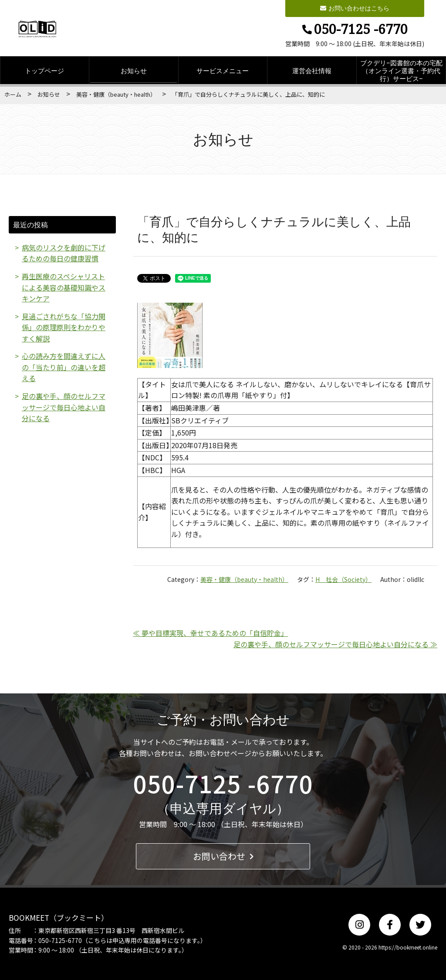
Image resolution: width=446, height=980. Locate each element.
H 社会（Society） (343, 579)
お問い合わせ (223, 856)
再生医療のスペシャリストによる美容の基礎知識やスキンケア (64, 287)
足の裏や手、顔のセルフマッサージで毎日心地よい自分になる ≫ (335, 644)
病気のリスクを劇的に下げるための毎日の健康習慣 (64, 253)
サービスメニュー (223, 71)
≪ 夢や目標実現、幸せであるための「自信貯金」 (210, 633)
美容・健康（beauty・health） (116, 94)
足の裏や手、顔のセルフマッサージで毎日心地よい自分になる (64, 407)
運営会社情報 (312, 71)
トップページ (44, 71)
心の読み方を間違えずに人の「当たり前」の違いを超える (64, 367)
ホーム (13, 94)
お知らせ (134, 71)
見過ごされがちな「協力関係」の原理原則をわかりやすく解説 (64, 327)
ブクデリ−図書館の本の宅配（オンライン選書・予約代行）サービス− (401, 71)
